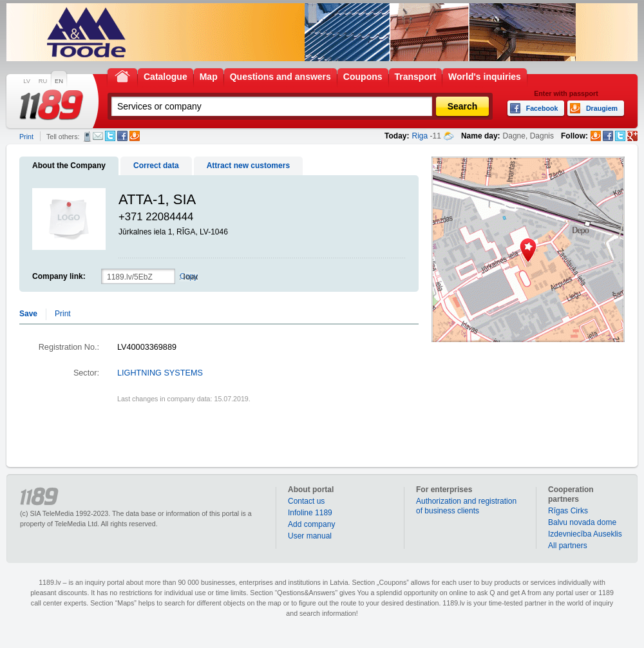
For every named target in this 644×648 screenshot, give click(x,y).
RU (43, 81)
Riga (420, 136)
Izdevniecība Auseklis (585, 534)
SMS (87, 137)
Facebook (122, 136)
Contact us (306, 501)
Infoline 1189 (310, 513)
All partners (568, 546)
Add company (311, 524)
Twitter (110, 136)
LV (27, 81)
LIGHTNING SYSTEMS (160, 373)
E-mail (98, 136)
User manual (310, 536)
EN (59, 81)
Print (26, 137)
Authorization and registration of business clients (466, 506)
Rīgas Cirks (568, 511)
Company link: (59, 276)
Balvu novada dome (582, 522)
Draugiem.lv (135, 136)
